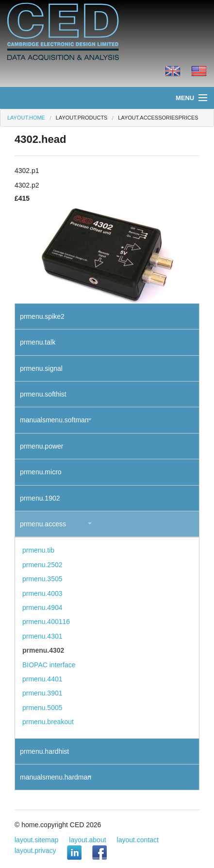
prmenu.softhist (43, 394)
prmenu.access (43, 524)
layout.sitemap (36, 840)
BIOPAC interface (49, 665)
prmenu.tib (38, 550)
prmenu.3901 (42, 693)
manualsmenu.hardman (56, 777)
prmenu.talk (38, 342)
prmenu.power (42, 446)
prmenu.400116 (46, 622)
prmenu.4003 (42, 593)
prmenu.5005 (42, 708)
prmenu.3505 (42, 579)
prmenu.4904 (42, 608)
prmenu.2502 (42, 565)
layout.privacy (35, 851)
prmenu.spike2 (42, 316)
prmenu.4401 (42, 679)
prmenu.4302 (43, 650)
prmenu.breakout (48, 722)
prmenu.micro (41, 472)
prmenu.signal (41, 368)
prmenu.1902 (40, 498)
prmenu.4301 (42, 636)
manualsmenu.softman (54, 420)
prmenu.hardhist (44, 751)
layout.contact (138, 840)
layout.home (26, 118)
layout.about (87, 840)
